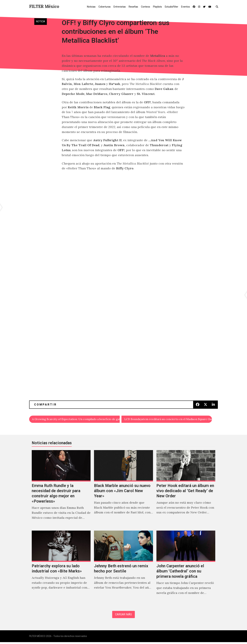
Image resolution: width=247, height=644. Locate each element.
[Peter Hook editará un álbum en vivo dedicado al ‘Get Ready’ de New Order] (186, 490)
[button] (218, 7)
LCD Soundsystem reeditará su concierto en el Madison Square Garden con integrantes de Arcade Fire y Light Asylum (168, 419)
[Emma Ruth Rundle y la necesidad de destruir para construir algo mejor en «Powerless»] (61, 490)
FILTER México (44, 6)
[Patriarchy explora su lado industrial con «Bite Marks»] (61, 567)
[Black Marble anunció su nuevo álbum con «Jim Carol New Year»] (123, 490)
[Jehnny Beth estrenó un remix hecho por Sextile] (123, 567)
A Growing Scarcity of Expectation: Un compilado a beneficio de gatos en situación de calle (76, 419)
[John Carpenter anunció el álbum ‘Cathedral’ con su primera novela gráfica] (186, 567)
